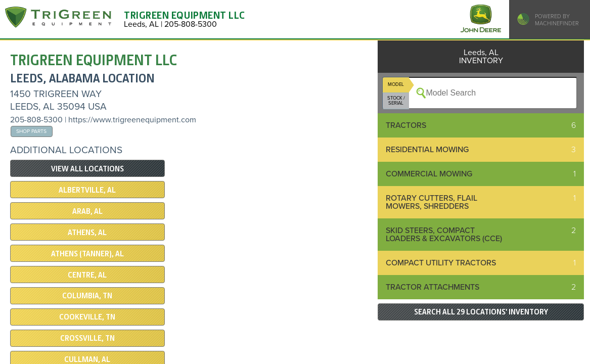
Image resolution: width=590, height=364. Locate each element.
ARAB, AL (87, 211)
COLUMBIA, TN (87, 296)
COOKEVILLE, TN (87, 317)
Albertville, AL (87, 190)
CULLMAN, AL (87, 359)
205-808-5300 (36, 120)
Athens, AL (87, 233)
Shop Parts (31, 131)
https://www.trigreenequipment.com (132, 120)
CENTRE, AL (87, 275)
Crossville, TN (87, 338)
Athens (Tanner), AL (87, 254)
